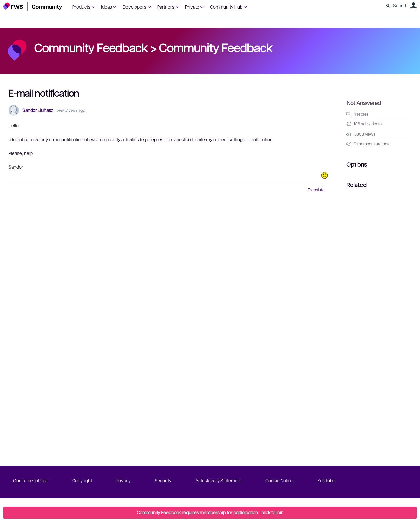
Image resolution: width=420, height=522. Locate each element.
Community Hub (226, 7)
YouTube (326, 480)
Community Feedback (216, 47)
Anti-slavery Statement (218, 480)
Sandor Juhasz (38, 110)
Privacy (123, 480)
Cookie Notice (279, 480)
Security (163, 480)
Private (192, 7)
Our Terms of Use (31, 480)
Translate (316, 190)
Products (81, 7)
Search (400, 5)
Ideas (106, 7)
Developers (135, 7)
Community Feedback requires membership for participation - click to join (210, 512)
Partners (166, 7)
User (413, 5)
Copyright (82, 480)
